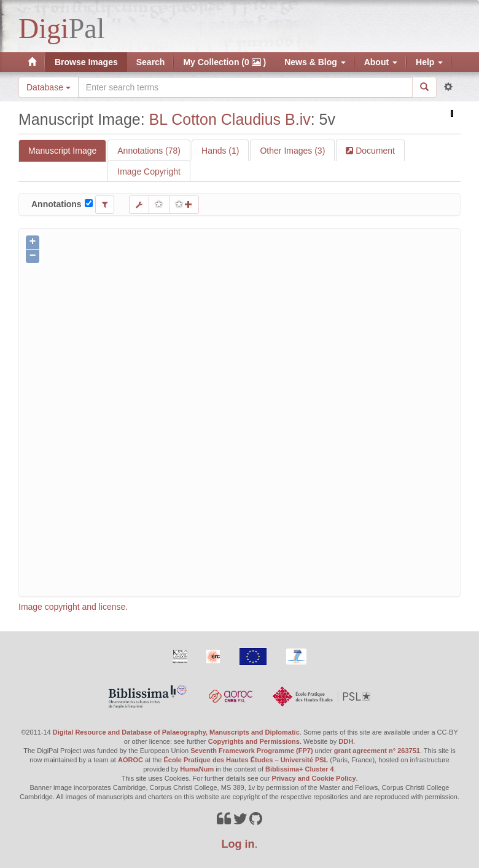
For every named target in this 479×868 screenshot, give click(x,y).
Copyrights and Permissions (254, 741)
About (381, 62)
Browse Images (86, 62)
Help (429, 62)
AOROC (130, 760)
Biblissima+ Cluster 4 (300, 769)
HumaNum (197, 769)
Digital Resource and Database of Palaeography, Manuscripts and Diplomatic (176, 732)
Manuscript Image (62, 151)
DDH (346, 741)
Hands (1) (220, 151)
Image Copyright (149, 172)
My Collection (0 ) (224, 62)
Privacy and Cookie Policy (314, 778)
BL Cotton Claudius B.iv (230, 119)
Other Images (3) (292, 151)
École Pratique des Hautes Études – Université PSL (246, 760)
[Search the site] (245, 87)
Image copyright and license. (73, 607)
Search (151, 62)
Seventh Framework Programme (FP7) (251, 751)
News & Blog (315, 62)
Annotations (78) (149, 151)
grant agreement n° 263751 (377, 751)
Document (374, 151)
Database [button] (49, 87)
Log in (238, 844)
